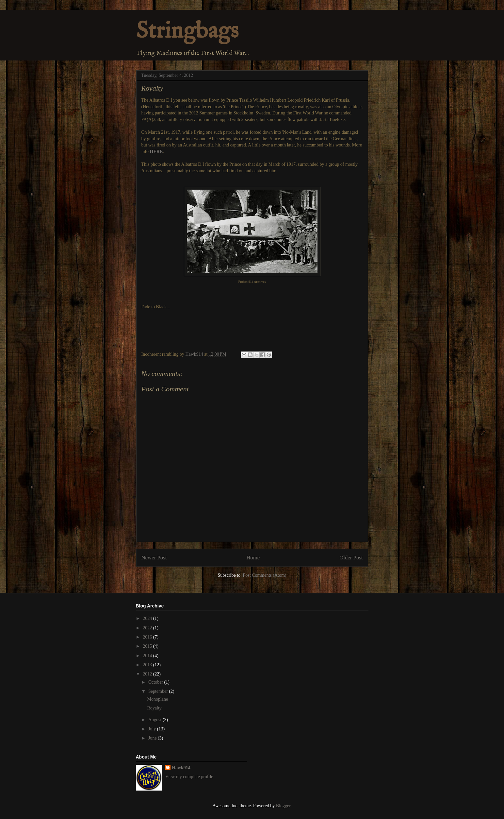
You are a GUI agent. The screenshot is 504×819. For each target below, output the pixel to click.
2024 (148, 618)
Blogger (283, 806)
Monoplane (157, 699)
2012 (148, 674)
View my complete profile (189, 777)
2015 (148, 646)
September (159, 691)
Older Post (351, 558)
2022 (148, 628)
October (156, 682)
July (153, 729)
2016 (148, 637)
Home (253, 558)
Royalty (154, 708)
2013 (148, 665)
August (155, 720)
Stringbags (187, 31)
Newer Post (154, 558)
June (153, 738)
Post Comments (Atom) (264, 575)
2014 (148, 656)
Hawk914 (181, 768)
